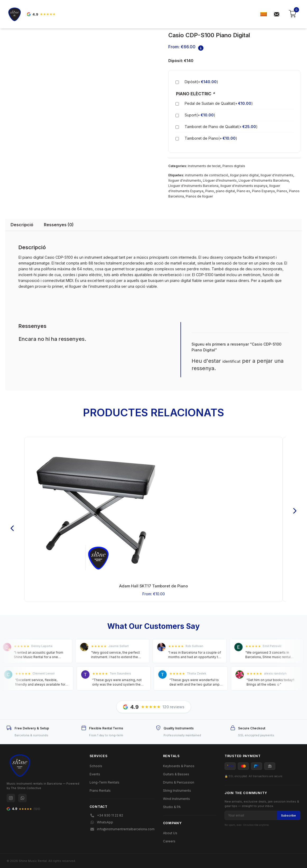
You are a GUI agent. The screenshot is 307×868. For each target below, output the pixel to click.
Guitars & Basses (176, 773)
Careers (169, 840)
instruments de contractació (207, 175)
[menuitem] (263, 14)
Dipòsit (201, 82)
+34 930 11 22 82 (106, 814)
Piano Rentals (100, 789)
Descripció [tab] (22, 224)
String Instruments (177, 789)
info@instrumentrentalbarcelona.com (122, 828)
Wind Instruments (176, 798)
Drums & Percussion (179, 781)
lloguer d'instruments (277, 175)
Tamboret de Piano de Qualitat (221, 126)
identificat (231, 361)
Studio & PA (172, 806)
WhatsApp (101, 821)
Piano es (243, 191)
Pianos (282, 191)
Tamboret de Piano (211, 138)
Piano (210, 191)
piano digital (225, 191)
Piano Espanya (263, 191)
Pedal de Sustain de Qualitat (219, 103)
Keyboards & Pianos (179, 765)
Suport (200, 115)
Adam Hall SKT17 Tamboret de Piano (153, 585)
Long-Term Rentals (104, 781)
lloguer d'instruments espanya (244, 185)
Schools (96, 765)
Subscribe (289, 814)
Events (95, 773)
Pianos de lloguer (199, 196)
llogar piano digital (244, 175)
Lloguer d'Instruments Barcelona (264, 180)
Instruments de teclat (204, 166)
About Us (170, 832)
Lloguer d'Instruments (220, 180)
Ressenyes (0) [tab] (59, 224)
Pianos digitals (234, 166)
